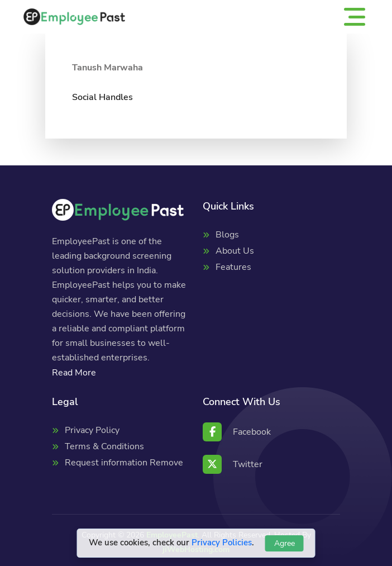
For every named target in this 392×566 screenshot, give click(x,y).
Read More (74, 373)
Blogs (227, 235)
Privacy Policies (222, 543)
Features (233, 267)
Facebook (237, 432)
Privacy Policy (92, 430)
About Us (235, 251)
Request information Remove (124, 463)
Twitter (233, 464)
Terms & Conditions (104, 446)
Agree (285, 543)
